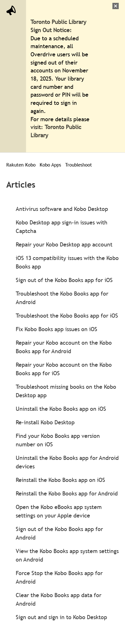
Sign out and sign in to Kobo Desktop (61, 617)
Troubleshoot (79, 165)
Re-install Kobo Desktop (45, 422)
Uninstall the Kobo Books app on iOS (61, 409)
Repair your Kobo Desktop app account (64, 244)
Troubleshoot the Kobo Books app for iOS (67, 316)
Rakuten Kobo (21, 165)
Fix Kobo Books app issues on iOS (57, 329)
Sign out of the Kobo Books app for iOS (64, 280)
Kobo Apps (50, 165)
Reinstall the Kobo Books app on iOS (60, 480)
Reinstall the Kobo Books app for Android (67, 493)
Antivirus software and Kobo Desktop (62, 209)
